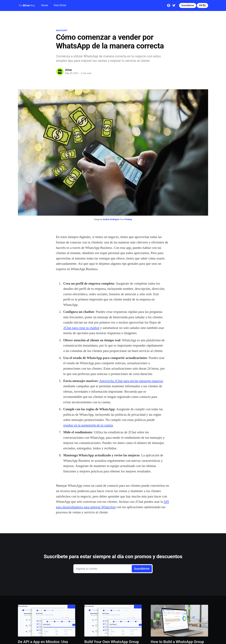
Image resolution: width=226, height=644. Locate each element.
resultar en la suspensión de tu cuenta (88, 425)
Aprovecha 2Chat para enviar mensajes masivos (131, 381)
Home (45, 5)
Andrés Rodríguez (111, 219)
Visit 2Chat (60, 5)
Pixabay (128, 219)
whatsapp (62, 30)
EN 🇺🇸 (202, 5)
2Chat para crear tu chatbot (81, 328)
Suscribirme (188, 5)
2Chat (68, 70)
